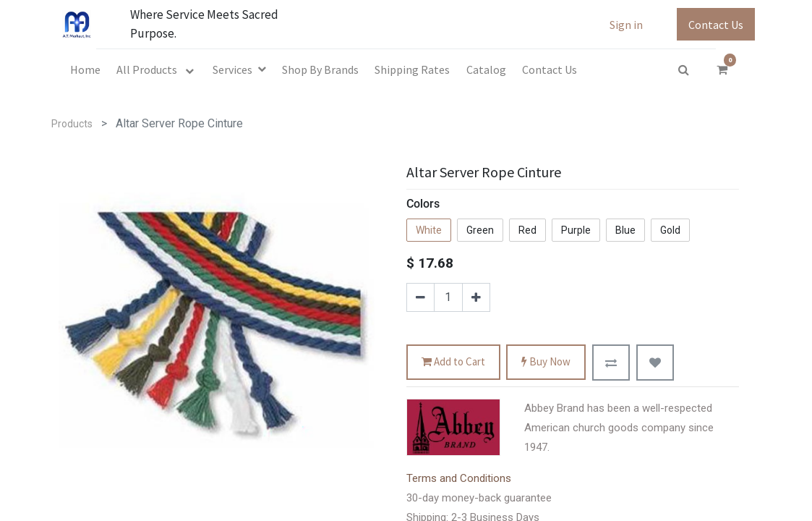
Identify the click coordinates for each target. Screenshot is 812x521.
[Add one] (476, 297)
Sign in (626, 25)
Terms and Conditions (459, 478)
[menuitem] (85, 69)
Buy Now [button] (546, 362)
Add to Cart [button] (453, 362)
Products (72, 124)
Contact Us (716, 25)
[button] (611, 363)
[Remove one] (420, 297)
